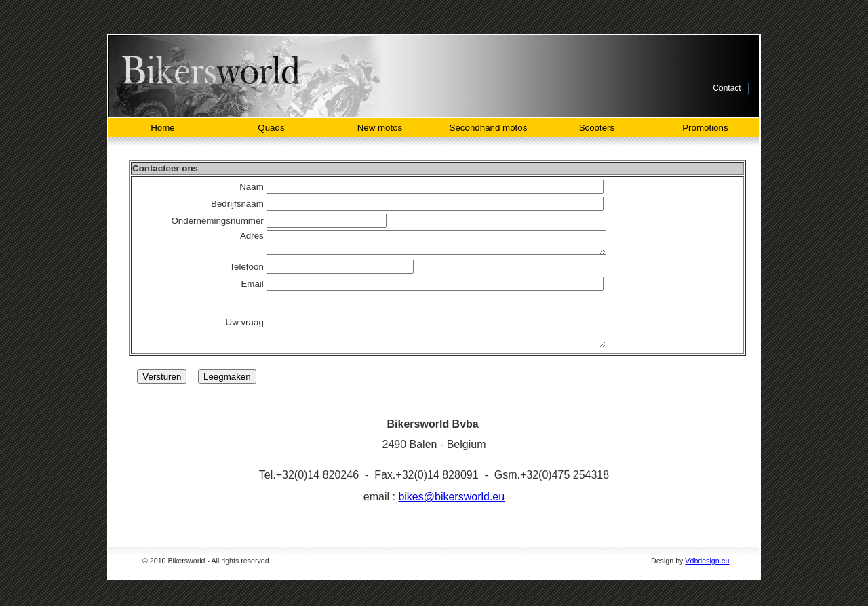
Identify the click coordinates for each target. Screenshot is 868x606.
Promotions (705, 128)
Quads (271, 128)
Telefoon (235, 271)
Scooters (597, 128)
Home (163, 128)
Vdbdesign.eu (707, 575)
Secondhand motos (489, 128)
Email (241, 288)
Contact (727, 88)
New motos (380, 128)
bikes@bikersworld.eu (451, 511)
